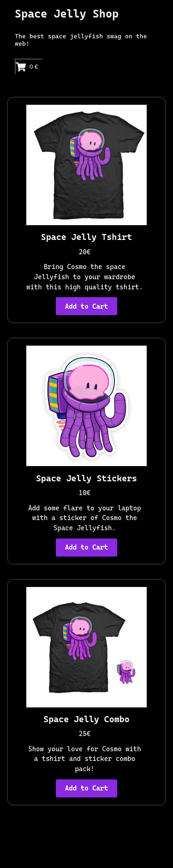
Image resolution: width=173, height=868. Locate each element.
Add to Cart (86, 306)
